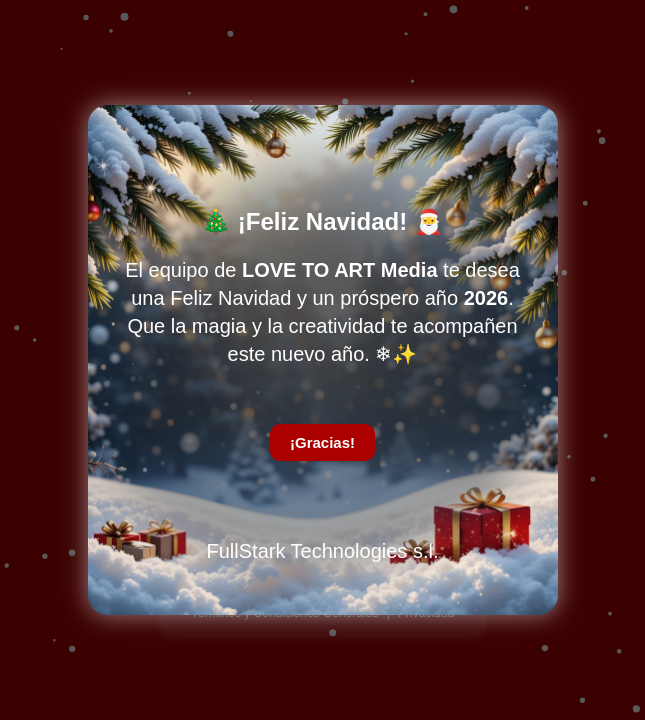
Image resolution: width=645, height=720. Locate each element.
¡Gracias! (322, 442)
